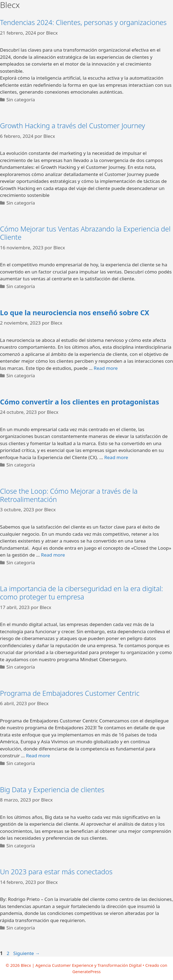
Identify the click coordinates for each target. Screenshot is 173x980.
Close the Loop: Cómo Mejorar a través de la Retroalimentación (69, 495)
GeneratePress (87, 971)
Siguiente (26, 953)
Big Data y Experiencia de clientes (52, 789)
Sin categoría (21, 100)
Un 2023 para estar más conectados (56, 872)
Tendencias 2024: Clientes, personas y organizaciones (83, 22)
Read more (106, 368)
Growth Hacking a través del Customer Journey (72, 125)
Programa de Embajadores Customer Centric (70, 693)
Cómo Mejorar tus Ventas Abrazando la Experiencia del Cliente (85, 233)
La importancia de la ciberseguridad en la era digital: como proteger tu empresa (81, 593)
